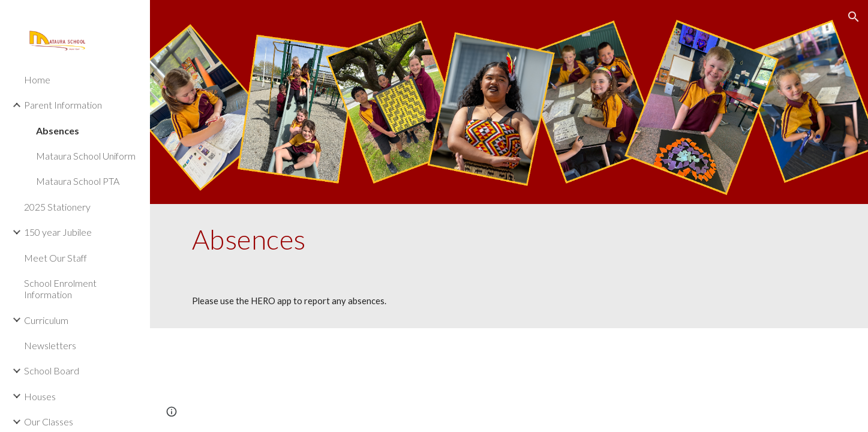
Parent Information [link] (63, 105)
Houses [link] (40, 396)
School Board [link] (52, 370)
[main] (509, 239)
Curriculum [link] (46, 320)
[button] (854, 17)
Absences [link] (58, 130)
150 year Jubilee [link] (58, 232)
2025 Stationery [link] (57, 207)
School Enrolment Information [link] (60, 289)
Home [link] (37, 79)
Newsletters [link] (50, 345)
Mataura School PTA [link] (78, 181)
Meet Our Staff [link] (55, 258)
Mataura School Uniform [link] (86, 156)
